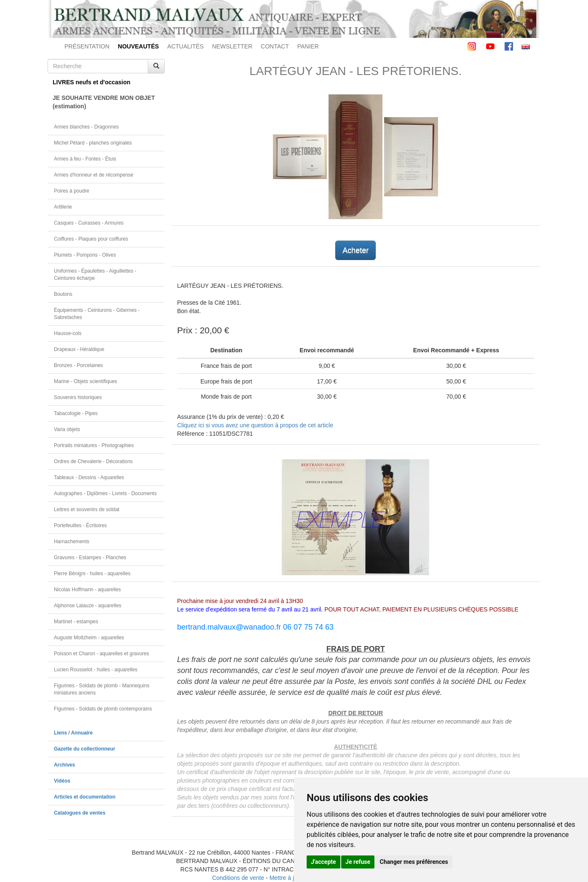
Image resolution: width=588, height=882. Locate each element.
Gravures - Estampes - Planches (90, 558)
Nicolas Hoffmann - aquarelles (87, 590)
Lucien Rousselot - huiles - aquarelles (96, 670)
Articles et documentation (85, 797)
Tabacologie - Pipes (76, 413)
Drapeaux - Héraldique (79, 349)
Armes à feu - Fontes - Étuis (85, 159)
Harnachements (72, 542)
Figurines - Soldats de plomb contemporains (103, 709)
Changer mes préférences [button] (414, 862)
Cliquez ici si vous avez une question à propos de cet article (255, 425)
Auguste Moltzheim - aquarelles (89, 638)
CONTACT (275, 46)
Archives (64, 765)
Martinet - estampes (76, 622)
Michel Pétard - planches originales (93, 143)
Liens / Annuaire (73, 733)
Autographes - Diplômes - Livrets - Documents (105, 493)
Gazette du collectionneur (84, 749)
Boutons (63, 294)
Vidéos (62, 781)
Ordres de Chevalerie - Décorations (93, 461)
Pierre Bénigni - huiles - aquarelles (92, 574)
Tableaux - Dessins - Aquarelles (89, 477)
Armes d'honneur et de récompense (94, 175)
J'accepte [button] (323, 862)
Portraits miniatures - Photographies (94, 445)
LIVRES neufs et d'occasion (92, 82)
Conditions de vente (238, 878)
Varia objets (67, 429)
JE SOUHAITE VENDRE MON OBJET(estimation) (104, 102)
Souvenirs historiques (78, 397)
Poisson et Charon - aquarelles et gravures (102, 654)
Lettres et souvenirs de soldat (87, 509)
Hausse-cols (68, 333)
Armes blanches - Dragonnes (86, 127)
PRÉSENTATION (87, 46)
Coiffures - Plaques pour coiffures (91, 239)
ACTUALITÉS (185, 46)
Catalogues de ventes (80, 813)
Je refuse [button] (358, 862)
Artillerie (63, 207)
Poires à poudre (72, 191)
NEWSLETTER (232, 46)
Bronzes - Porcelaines (78, 365)
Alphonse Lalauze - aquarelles (88, 606)
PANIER (308, 46)
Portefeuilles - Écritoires (80, 525)
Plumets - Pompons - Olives (85, 255)
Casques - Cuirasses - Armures (89, 223)
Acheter (355, 250)
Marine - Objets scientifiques (86, 381)
